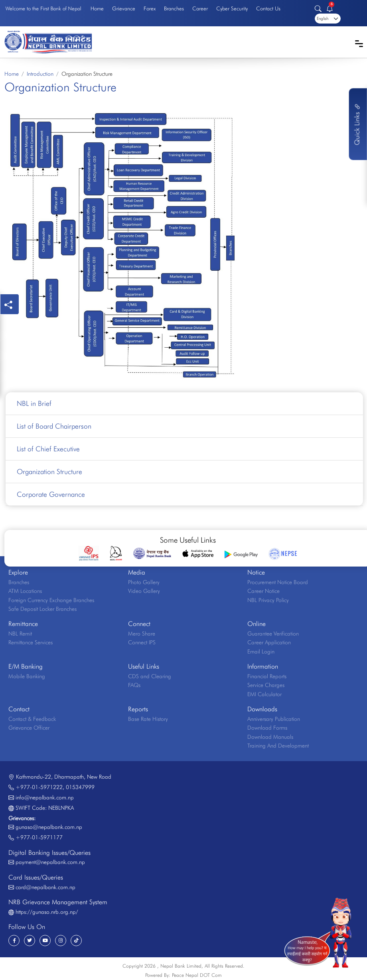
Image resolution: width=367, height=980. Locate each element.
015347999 (80, 787)
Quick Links (357, 124)
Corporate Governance (51, 494)
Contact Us (268, 8)
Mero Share (142, 634)
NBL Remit (20, 634)
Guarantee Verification (273, 634)
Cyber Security (232, 8)
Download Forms (267, 728)
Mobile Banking (27, 676)
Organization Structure (49, 471)
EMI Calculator (264, 694)
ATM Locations (25, 591)
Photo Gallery (144, 582)
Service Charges (266, 685)
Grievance (124, 8)
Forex (150, 8)
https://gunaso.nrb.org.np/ (47, 912)
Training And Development (278, 746)
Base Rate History (148, 719)
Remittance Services (31, 642)
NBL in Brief (34, 403)
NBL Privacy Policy (268, 600)
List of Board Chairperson (54, 426)
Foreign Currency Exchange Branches (51, 600)
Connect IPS (142, 642)
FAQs (134, 685)
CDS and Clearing (150, 676)
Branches (174, 8)
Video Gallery (144, 591)
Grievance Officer (29, 728)
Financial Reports (267, 676)
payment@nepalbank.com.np (50, 862)
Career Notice (263, 591)
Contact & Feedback (32, 719)
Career (200, 8)
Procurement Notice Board (278, 582)
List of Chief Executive (48, 449)
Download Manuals (270, 737)
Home (97, 8)
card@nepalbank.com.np (45, 887)
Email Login (261, 651)
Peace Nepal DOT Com (197, 975)
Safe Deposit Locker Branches (42, 609)
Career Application (269, 642)
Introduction (40, 74)
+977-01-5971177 (39, 837)
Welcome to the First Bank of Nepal (43, 8)
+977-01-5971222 (39, 787)
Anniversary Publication (274, 719)
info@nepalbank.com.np (45, 797)
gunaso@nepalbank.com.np (49, 827)
